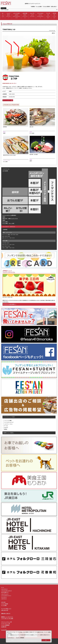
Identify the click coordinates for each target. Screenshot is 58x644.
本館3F (4, 217)
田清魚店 (5, 127)
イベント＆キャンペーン (40, 16)
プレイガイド (48, 16)
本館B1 (4, 220)
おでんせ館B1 (5, 223)
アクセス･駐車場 (46, 7)
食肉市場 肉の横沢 (34, 155)
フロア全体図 (5, 171)
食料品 (5, 429)
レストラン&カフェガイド (17, 16)
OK (46, 640)
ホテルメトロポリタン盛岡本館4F (9, 215)
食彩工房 (31, 127)
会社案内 (4, 627)
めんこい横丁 (12, 223)
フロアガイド (54, 16)
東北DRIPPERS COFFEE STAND (9, 155)
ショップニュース (32, 15)
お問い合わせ (54, 7)
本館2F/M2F (5, 219)
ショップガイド (8, 16)
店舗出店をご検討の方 (6, 614)
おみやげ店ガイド (25, 16)
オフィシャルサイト (8, 100)
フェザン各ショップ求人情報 (7, 619)
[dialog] (29, 636)
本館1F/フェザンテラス (13, 219)
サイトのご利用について (6, 609)
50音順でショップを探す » (8, 433)
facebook (4, 630)
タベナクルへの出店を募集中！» (10, 304)
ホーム (3, 16)
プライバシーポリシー (6, 622)
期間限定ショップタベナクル (7, 617)
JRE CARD (3, 602)
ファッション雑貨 (7, 420)
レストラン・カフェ (8, 424)
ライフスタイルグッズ (8, 422)
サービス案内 (39, 7)
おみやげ (5, 428)
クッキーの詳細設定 (5, 625)
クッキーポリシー (6, 624)
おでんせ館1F (5, 222)
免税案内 (33, 7)
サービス (5, 426)
